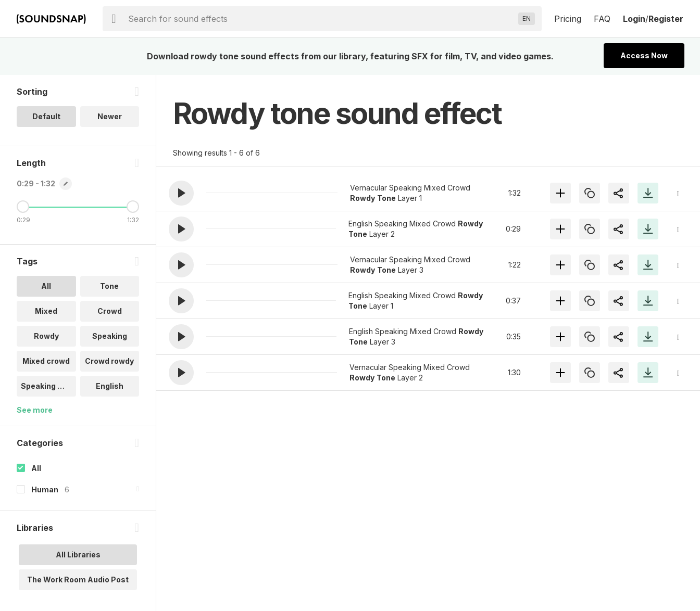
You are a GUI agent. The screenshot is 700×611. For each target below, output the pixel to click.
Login (634, 19)
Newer (110, 116)
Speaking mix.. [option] (48, 386)
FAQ (602, 19)
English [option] (110, 386)
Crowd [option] (110, 311)
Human (45, 489)
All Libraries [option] (78, 555)
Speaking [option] (110, 336)
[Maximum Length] (133, 207)
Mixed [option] (46, 311)
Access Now (644, 55)
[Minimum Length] (23, 207)
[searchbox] (321, 19)
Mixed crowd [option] (46, 361)
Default (46, 116)
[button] (181, 193)
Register (666, 19)
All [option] (46, 286)
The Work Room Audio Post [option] (78, 580)
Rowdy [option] (46, 336)
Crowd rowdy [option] (109, 361)
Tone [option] (109, 286)
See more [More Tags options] (35, 410)
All (36, 468)
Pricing (568, 19)
